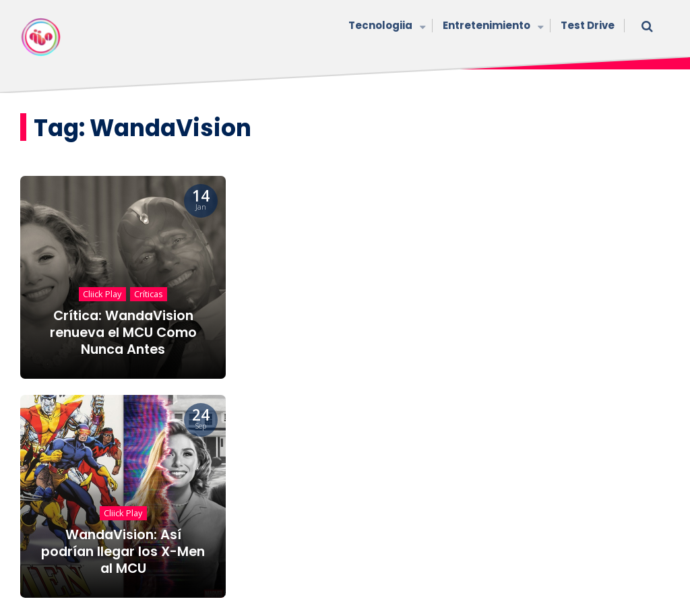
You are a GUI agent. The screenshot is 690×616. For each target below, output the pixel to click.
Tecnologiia (385, 27)
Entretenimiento (492, 27)
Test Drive (588, 25)
